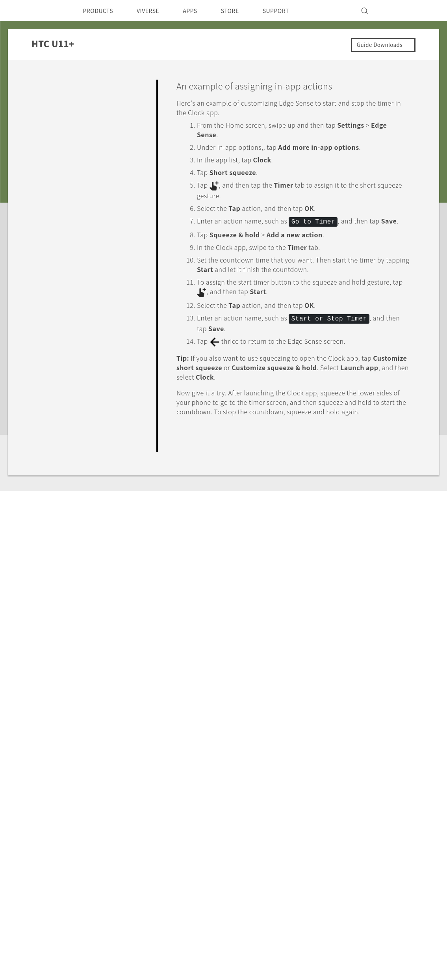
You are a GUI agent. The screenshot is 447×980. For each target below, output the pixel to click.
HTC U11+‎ (90, 758)
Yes (364, 475)
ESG (270, 834)
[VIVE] (396, 11)
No (395, 475)
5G (88, 834)
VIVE (92, 874)
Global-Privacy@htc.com (367, 960)
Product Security (288, 866)
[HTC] (50, 11)
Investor (276, 845)
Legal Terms (389, 941)
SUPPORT (292, 11)
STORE (243, 11)
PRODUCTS (100, 11)
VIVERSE (155, 11)
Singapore (68, 852)
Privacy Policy (284, 855)
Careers (275, 877)
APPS (200, 11)
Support (50, 758)
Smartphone (103, 845)
